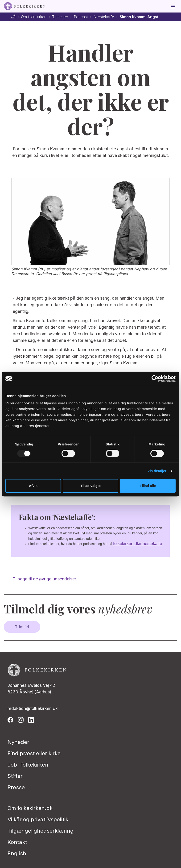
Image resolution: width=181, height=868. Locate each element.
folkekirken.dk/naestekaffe (138, 544)
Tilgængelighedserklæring (41, 831)
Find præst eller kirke (34, 753)
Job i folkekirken (28, 765)
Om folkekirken (34, 17)
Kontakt (17, 842)
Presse (16, 787)
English (17, 853)
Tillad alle (148, 486)
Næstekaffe (104, 17)
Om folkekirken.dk (30, 808)
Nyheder (18, 742)
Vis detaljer (157, 471)
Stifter (15, 776)
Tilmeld (22, 627)
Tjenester (60, 17)
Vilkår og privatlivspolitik (38, 819)
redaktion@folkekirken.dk (33, 708)
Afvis (33, 486)
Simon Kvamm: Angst (139, 17)
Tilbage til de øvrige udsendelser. (45, 579)
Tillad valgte (90, 486)
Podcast (81, 17)
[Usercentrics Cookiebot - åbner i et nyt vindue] (155, 379)
